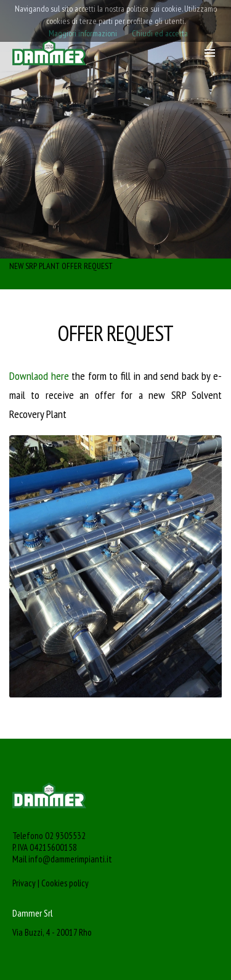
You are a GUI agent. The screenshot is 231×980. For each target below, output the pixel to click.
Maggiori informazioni (83, 33)
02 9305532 (65, 836)
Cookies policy (65, 883)
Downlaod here (39, 376)
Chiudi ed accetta (160, 33)
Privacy (24, 883)
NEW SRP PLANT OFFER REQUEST (61, 266)
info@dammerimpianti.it (70, 859)
